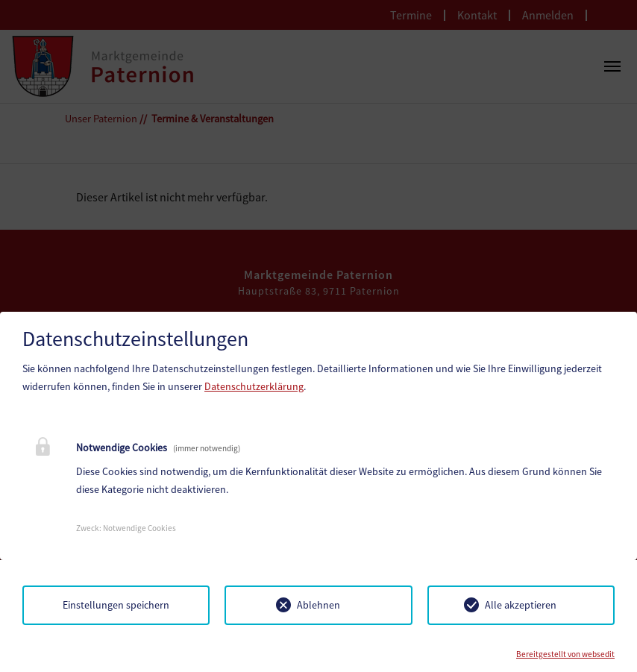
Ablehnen (318, 605)
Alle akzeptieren (521, 605)
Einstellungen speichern (116, 605)
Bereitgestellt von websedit (565, 654)
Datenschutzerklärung (254, 386)
